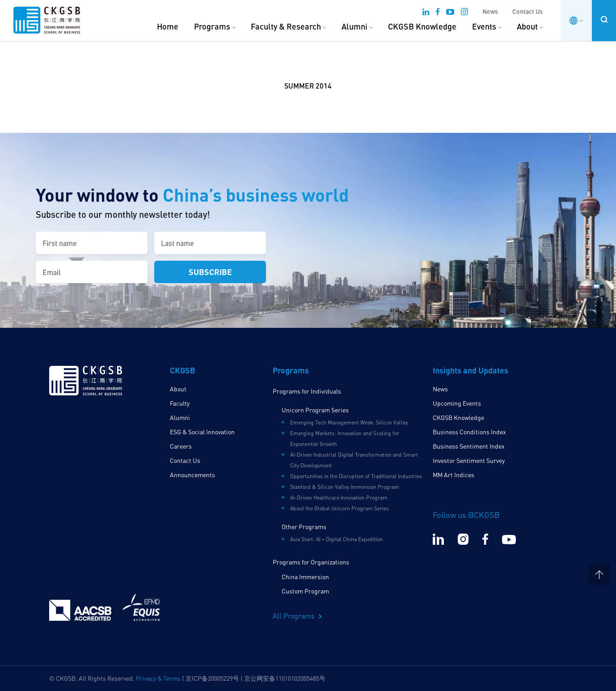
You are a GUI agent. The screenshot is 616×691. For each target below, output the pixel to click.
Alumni (354, 26)
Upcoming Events (457, 403)
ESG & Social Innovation (202, 432)
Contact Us (527, 11)
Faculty (180, 403)
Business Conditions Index (469, 432)
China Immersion (305, 577)
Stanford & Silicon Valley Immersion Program (345, 487)
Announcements (192, 475)
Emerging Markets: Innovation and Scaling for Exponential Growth (345, 439)
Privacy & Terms (158, 678)
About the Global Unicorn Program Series (340, 508)
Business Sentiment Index (469, 446)
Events (484, 26)
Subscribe (210, 272)
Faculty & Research (286, 26)
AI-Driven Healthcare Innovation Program (339, 498)
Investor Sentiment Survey (469, 460)
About (527, 26)
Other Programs (304, 527)
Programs (212, 26)
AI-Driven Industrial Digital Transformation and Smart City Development (354, 460)
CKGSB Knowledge (422, 26)
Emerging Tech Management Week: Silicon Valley (349, 422)
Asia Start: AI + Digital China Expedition (337, 539)
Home (168, 26)
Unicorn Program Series (315, 410)
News (490, 11)
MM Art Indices (454, 475)
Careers (181, 446)
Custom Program (305, 591)
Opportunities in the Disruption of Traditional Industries (356, 476)
